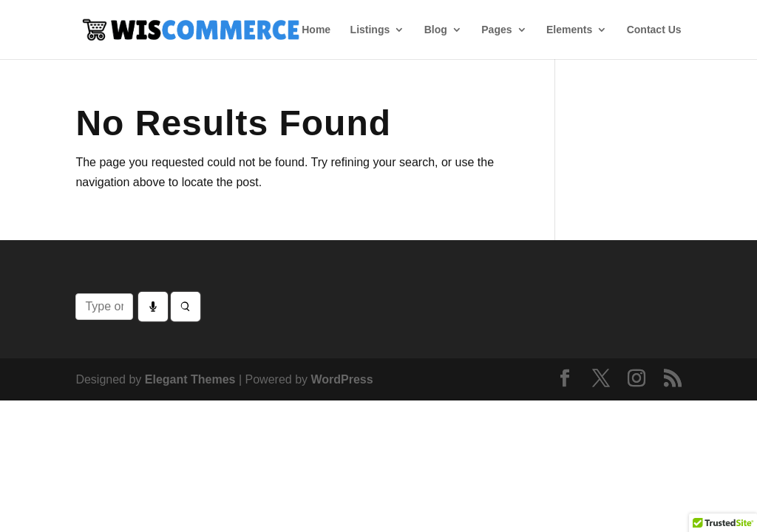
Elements (569, 30)
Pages (496, 30)
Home (316, 30)
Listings (370, 30)
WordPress (342, 379)
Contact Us (654, 30)
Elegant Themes (190, 379)
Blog (436, 30)
